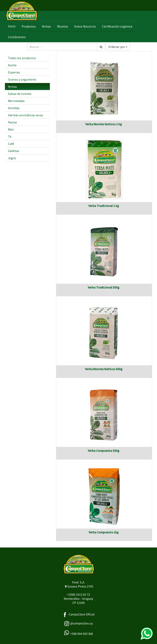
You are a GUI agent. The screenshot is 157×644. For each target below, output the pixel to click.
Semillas (14, 108)
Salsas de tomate (20, 94)
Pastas (12, 122)
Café (11, 144)
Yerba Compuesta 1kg (104, 532)
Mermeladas (16, 101)
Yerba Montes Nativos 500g (104, 369)
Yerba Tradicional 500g (104, 287)
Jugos (12, 158)
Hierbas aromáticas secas (26, 115)
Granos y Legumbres (22, 79)
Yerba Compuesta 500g (104, 451)
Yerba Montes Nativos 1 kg (104, 124)
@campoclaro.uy (82, 623)
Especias (14, 72)
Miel (11, 129)
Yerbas (12, 87)
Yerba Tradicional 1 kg (104, 206)
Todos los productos (22, 58)
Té (10, 137)
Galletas (14, 151)
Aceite (12, 65)
